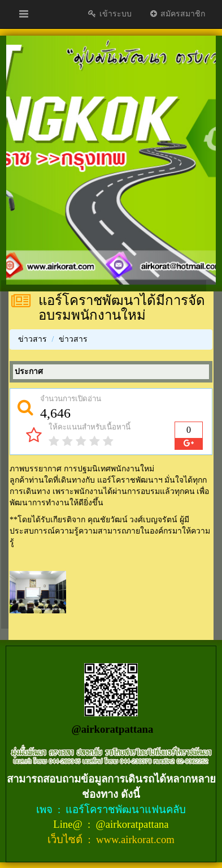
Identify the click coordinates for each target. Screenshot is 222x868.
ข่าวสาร (32, 339)
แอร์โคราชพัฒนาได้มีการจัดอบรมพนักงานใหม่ (122, 308)
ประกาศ (29, 371)
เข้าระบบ (109, 14)
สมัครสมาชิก (177, 14)
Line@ (69, 824)
